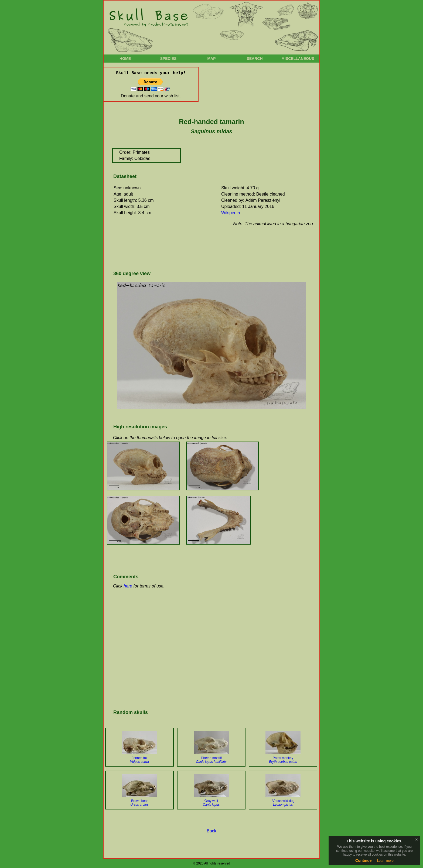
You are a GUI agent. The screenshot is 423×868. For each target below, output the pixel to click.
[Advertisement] (210, 248)
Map (211, 59)
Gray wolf (211, 803)
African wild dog (283, 803)
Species (168, 59)
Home (125, 59)
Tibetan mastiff (211, 760)
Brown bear (139, 803)
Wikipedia (231, 213)
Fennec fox (139, 760)
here (128, 586)
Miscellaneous (298, 59)
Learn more (385, 861)
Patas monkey (283, 760)
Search (255, 59)
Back (211, 831)
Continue (364, 860)
